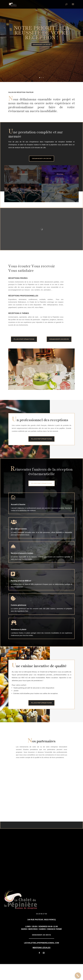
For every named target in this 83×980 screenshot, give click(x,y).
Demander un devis (42, 45)
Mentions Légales (41, 964)
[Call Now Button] (78, 975)
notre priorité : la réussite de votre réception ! (42, 32)
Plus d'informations (24, 355)
